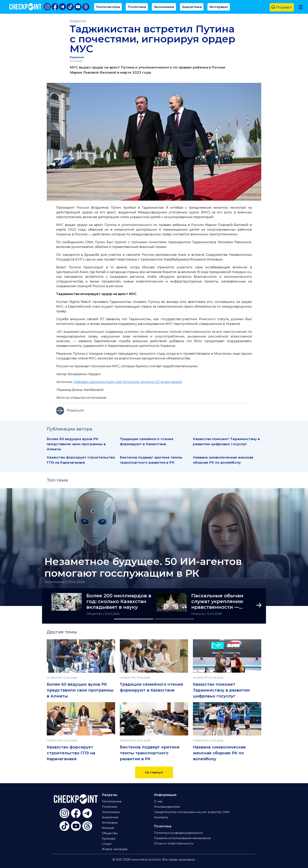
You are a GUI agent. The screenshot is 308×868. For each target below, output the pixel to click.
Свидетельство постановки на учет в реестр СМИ (192, 812)
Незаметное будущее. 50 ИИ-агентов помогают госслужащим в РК (143, 567)
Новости (78, 21)
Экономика (164, 7)
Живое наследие (115, 849)
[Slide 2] (174, 619)
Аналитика (192, 7)
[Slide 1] (134, 619)
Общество (95, 614)
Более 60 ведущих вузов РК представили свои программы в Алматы (76, 444)
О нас (158, 801)
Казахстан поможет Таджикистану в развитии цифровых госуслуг (221, 690)
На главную (154, 772)
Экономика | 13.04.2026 (65, 582)
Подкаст (282, 7)
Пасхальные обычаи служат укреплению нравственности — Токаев (217, 601)
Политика (137, 7)
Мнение (108, 828)
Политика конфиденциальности (178, 833)
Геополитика (108, 7)
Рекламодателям (167, 807)
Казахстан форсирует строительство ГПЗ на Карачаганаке (71, 753)
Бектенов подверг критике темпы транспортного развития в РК (150, 753)
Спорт (107, 844)
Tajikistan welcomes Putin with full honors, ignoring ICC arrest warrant (128, 382)
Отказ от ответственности (174, 843)
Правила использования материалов (182, 838)
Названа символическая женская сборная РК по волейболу (219, 753)
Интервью (219, 7)
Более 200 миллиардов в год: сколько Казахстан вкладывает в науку (119, 601)
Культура (109, 839)
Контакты (161, 817)
